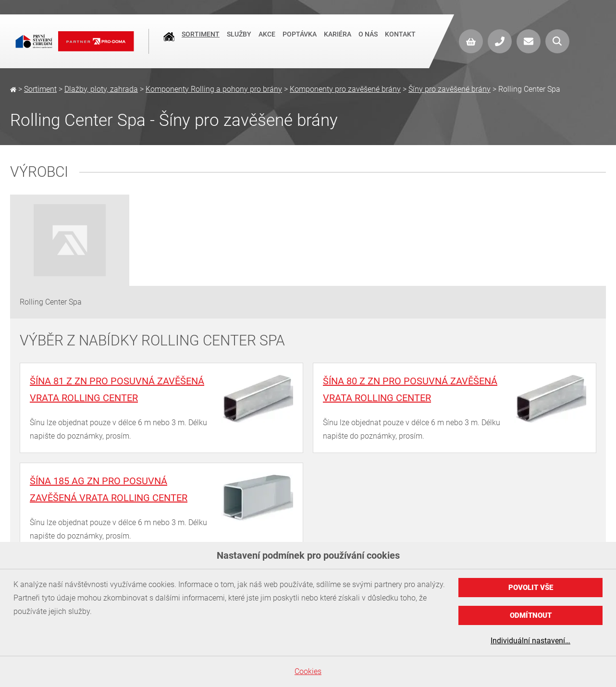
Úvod (169, 41)
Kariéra (338, 40)
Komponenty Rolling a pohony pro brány (214, 89)
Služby (239, 40)
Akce (267, 40)
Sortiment (201, 40)
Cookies (308, 671)
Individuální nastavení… (530, 641)
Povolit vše (531, 588)
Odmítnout (531, 615)
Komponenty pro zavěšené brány (345, 89)
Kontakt (400, 40)
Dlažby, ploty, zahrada (101, 89)
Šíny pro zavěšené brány (450, 89)
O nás (368, 40)
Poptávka (300, 40)
